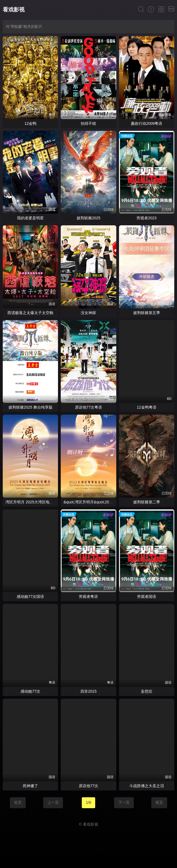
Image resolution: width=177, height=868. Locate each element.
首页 (18, 802)
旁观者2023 (146, 218)
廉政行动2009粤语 (146, 123)
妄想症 (147, 691)
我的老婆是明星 (30, 218)
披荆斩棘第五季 (147, 313)
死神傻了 (30, 786)
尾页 (159, 802)
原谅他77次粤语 (89, 407)
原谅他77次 (89, 786)
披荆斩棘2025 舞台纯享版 (31, 407)
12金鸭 (30, 123)
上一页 (53, 802)
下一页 (124, 802)
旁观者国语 (147, 597)
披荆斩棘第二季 (147, 502)
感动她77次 (30, 691)
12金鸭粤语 (147, 407)
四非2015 (89, 691)
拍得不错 (88, 123)
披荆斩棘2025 (89, 218)
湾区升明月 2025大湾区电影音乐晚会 (37, 502)
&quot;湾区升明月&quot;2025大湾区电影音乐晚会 (106, 502)
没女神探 (88, 313)
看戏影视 (14, 10)
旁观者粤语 (88, 597)
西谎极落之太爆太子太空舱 (30, 313)
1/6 (89, 802)
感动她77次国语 (30, 597)
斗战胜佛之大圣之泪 (147, 786)
